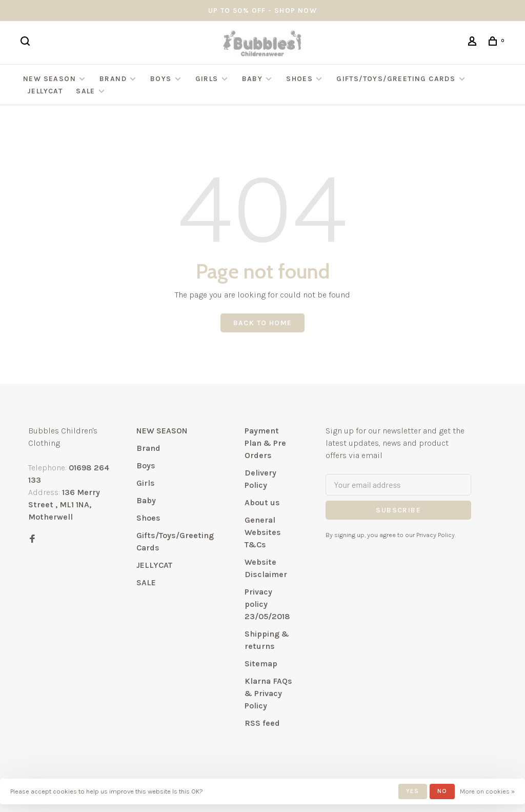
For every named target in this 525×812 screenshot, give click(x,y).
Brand (113, 79)
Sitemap (261, 664)
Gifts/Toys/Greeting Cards (397, 79)
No (442, 791)
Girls (207, 79)
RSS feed (262, 723)
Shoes (299, 79)
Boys (161, 79)
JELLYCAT (45, 91)
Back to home (263, 323)
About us (262, 502)
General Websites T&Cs (263, 532)
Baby (253, 79)
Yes (413, 791)
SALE (86, 91)
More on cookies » (487, 791)
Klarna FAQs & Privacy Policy (268, 693)
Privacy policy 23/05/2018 (267, 604)
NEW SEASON (49, 79)
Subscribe (398, 510)
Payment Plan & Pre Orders (265, 443)
